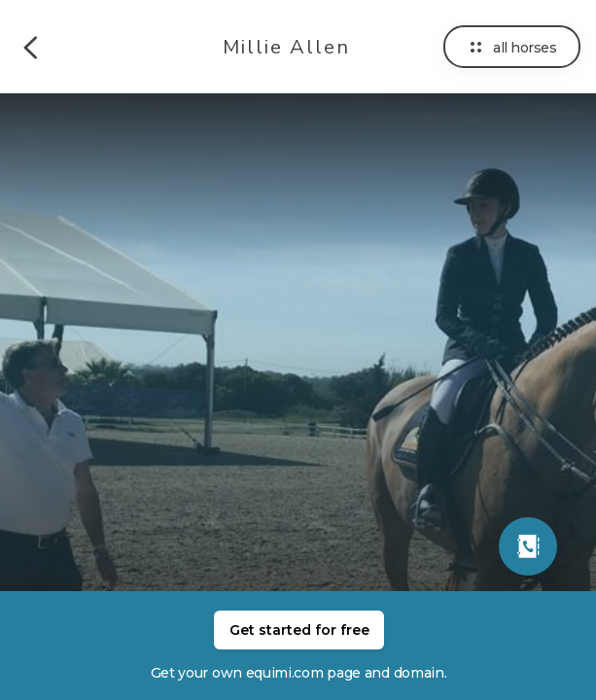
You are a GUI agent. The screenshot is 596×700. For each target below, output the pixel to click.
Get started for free (299, 630)
